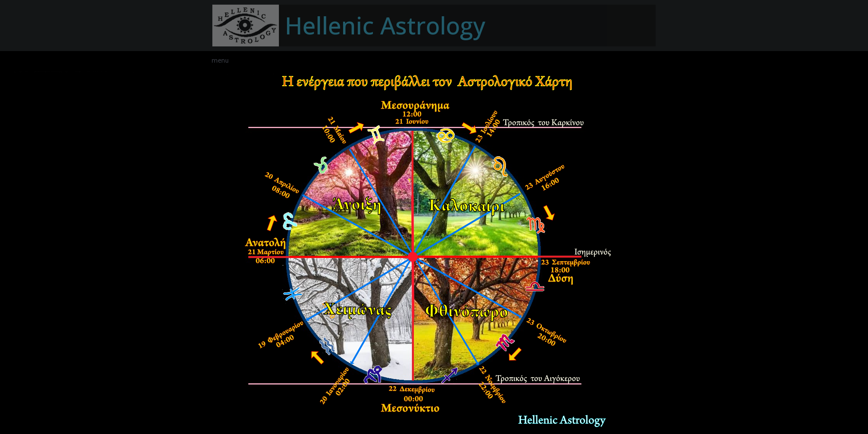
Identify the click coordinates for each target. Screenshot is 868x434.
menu (220, 60)
